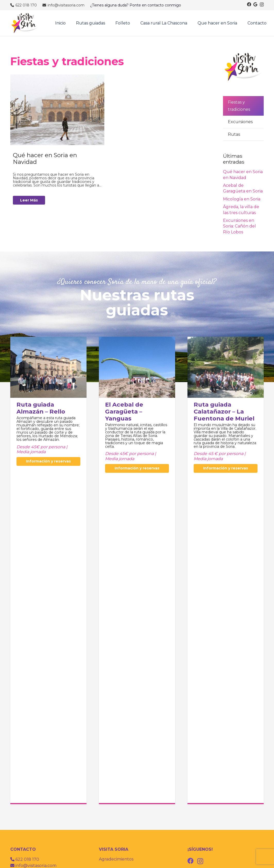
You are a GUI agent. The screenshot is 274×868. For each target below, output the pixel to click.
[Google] (255, 4)
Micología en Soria (242, 199)
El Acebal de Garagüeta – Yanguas (124, 411)
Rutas (234, 134)
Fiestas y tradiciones (239, 106)
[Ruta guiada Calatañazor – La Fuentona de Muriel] (226, 340)
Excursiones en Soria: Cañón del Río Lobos (239, 226)
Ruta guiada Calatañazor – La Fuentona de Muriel (224, 411)
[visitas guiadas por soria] (25, 23)
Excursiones (240, 122)
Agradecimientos (116, 859)
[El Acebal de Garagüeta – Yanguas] (137, 340)
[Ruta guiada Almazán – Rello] (48, 340)
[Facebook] (249, 4)
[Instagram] (262, 5)
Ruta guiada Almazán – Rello (41, 408)
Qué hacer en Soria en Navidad (45, 159)
